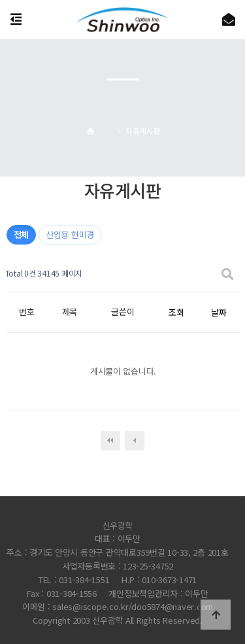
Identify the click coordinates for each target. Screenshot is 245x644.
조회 (176, 312)
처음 (110, 441)
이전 (135, 441)
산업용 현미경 (70, 234)
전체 (21, 234)
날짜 (219, 312)
